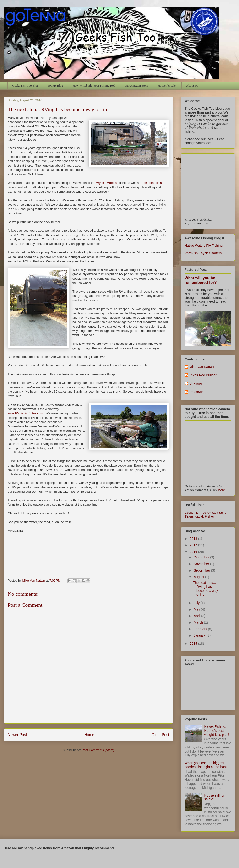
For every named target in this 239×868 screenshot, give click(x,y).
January (200, 635)
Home (89, 735)
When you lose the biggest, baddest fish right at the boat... (207, 765)
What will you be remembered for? (201, 280)
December (202, 557)
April (197, 616)
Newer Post (17, 735)
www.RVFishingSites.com (25, 413)
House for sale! (167, 85)
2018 (194, 539)
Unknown (196, 383)
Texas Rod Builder (203, 375)
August (199, 577)
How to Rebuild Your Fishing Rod (94, 85)
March (199, 622)
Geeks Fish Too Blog (26, 85)
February (201, 629)
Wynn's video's (106, 183)
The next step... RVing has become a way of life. (205, 589)
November (202, 564)
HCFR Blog (56, 85)
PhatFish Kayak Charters (203, 253)
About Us (192, 85)
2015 (194, 644)
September (202, 570)
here (222, 490)
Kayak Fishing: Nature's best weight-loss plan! (217, 731)
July (197, 603)
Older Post (160, 735)
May (197, 609)
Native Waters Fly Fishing (204, 246)
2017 (194, 545)
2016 (194, 552)
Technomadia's (151, 183)
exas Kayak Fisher (199, 516)
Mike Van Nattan (201, 367)
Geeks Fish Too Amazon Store (205, 513)
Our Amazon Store (136, 85)
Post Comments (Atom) (98, 750)
